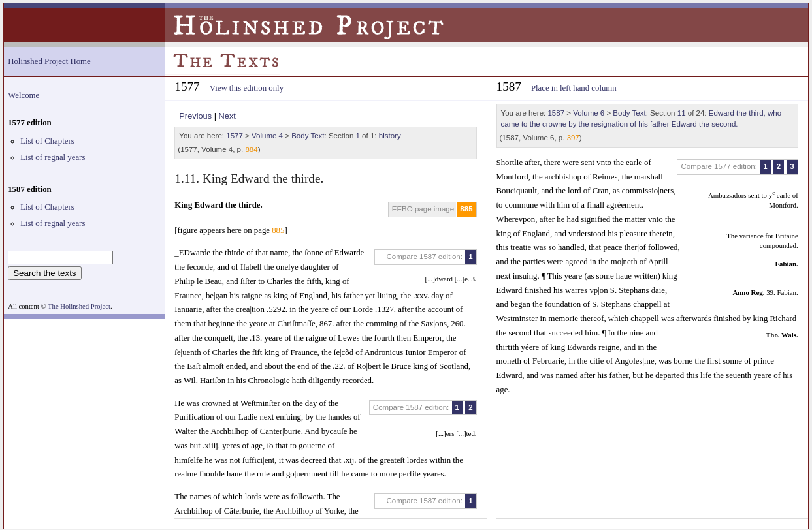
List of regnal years (53, 157)
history (390, 136)
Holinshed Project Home (49, 61)
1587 (556, 113)
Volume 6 (589, 113)
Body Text (308, 136)
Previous (195, 116)
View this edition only (247, 88)
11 (682, 113)
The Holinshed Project (79, 306)
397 (573, 138)
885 (466, 209)
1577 (235, 136)
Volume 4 (267, 136)
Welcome (24, 95)
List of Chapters (47, 141)
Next (227, 116)
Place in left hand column (574, 88)
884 (251, 149)
